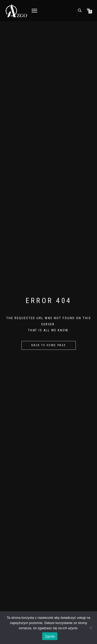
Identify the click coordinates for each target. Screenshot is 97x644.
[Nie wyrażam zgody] (91, 628)
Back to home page (49, 345)
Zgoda (50, 636)
